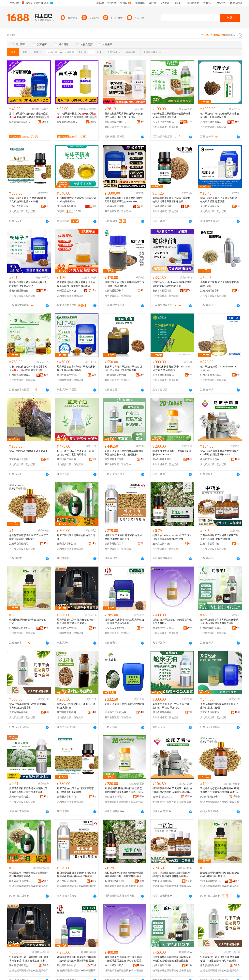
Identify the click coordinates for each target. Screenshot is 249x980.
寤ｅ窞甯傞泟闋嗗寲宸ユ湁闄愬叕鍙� (68, 881)
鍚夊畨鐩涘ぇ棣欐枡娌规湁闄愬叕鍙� (20, 881)
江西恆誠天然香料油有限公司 (20, 628)
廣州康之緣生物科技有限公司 (68, 628)
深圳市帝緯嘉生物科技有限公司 (211, 206)
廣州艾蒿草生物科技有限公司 (68, 375)
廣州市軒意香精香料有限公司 (20, 797)
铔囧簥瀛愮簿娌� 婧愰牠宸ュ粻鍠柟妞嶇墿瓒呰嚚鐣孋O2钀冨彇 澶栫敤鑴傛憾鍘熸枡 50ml (172, 790)
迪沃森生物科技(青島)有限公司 (163, 544)
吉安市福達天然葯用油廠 (20, 459)
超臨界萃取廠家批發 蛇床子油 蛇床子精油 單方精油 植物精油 (29, 537)
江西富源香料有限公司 (211, 628)
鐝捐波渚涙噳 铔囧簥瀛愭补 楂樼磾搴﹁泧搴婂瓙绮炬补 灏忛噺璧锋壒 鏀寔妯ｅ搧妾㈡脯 (77, 959)
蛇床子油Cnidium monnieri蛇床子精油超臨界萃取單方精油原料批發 (172, 537)
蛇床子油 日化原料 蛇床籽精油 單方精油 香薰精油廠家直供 (123, 537)
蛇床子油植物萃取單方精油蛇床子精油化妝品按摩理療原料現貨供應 (219, 621)
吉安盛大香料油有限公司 (68, 544)
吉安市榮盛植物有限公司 (20, 291)
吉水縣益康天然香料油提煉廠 (211, 122)
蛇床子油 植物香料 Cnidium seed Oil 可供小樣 (219, 368)
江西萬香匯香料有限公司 (116, 291)
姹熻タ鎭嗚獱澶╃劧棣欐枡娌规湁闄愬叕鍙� (211, 881)
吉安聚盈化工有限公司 (116, 459)
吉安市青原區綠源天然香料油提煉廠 (163, 291)
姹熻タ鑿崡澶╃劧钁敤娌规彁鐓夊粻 (211, 797)
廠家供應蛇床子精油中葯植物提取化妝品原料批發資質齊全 (28, 284)
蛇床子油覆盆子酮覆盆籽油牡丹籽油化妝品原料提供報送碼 (171, 115)
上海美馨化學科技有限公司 (163, 375)
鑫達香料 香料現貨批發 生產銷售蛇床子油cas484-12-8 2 (172, 453)
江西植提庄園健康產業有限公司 (68, 459)
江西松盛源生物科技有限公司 (163, 206)
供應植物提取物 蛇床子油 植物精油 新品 (28, 621)
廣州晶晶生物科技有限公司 (68, 291)
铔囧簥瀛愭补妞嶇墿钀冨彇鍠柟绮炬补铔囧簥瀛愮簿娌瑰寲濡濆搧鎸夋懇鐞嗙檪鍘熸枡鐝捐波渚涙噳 (172, 959)
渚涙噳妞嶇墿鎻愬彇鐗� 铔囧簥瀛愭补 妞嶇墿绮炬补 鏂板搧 (220, 875)
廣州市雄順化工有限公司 (116, 544)
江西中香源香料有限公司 (211, 544)
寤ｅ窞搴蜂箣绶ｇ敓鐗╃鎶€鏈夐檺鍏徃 (20, 965)
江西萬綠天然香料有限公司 (68, 712)
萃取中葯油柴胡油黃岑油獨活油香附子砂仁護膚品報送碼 (28, 368)
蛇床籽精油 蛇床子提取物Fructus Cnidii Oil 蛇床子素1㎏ (76, 200)
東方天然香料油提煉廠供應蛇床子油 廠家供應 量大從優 (219, 706)
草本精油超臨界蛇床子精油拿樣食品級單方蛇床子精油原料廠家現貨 (76, 284)
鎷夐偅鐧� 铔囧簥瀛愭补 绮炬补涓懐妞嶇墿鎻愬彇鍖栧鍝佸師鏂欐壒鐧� (124, 959)
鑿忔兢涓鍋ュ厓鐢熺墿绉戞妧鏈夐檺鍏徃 (20, 122)
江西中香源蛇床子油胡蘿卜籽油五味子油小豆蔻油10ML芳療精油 (219, 537)
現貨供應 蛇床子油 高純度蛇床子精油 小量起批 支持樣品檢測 (124, 621)
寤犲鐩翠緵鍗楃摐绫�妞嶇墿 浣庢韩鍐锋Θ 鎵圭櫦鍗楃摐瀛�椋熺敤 (76, 116)
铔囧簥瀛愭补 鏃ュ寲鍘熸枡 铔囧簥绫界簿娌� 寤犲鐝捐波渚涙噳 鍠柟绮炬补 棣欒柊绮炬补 (29, 959)
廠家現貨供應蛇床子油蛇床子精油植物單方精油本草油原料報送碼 (171, 200)
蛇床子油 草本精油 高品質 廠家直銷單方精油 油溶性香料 (28, 706)
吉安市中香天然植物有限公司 (163, 122)
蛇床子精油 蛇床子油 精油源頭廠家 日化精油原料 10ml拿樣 (75, 790)
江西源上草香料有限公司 (211, 375)
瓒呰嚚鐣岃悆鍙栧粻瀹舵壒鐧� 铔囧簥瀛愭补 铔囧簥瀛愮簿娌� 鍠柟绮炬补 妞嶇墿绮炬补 (220, 790)
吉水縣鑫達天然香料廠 (163, 459)
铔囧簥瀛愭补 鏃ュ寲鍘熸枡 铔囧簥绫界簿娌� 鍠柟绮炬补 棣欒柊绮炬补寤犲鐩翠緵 (77, 875)
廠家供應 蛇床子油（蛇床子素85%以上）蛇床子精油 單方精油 (172, 706)
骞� (45, 122)
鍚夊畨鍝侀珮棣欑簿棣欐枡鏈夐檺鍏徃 (211, 965)
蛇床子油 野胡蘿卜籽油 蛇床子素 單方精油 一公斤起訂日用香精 (76, 453)
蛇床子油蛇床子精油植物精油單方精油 (76, 537)
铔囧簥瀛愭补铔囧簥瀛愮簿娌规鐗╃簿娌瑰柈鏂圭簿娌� (29, 875)
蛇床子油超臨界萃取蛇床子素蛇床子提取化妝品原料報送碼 (76, 368)
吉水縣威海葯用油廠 (115, 375)
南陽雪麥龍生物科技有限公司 (116, 122)
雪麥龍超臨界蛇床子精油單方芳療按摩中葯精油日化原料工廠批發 (124, 115)
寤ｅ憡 (45, 117)
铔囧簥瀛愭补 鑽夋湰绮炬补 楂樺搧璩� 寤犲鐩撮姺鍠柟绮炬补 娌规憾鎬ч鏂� (220, 959)
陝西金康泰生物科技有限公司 (68, 206)
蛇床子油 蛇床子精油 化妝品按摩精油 (124, 704)
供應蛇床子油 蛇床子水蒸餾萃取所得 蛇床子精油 (220, 284)
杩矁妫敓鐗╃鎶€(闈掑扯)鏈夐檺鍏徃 (116, 881)
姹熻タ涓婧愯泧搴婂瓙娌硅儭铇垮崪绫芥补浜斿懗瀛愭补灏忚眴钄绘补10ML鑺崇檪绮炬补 (172, 875)
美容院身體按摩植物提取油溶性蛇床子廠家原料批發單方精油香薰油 (28, 790)
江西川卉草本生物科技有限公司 (20, 206)
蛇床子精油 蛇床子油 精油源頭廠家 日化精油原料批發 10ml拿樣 (28, 200)
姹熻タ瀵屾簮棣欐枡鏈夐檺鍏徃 (163, 965)
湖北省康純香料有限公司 (163, 712)
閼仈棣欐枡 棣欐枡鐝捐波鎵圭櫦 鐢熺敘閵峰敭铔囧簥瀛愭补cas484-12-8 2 (124, 790)
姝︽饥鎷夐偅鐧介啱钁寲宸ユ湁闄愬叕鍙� (116, 965)
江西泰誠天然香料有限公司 (211, 291)
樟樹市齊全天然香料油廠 (211, 459)
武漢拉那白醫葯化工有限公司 (163, 628)
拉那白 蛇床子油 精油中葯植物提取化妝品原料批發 (172, 621)
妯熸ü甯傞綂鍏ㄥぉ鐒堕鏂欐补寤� (163, 797)
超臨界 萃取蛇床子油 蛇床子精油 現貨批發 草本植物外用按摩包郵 (123, 368)
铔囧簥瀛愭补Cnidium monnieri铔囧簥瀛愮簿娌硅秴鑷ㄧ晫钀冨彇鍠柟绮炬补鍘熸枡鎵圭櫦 (124, 875)
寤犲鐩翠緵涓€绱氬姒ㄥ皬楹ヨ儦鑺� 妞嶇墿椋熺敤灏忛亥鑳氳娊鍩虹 (29, 116)
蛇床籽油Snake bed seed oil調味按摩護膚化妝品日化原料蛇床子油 (172, 284)
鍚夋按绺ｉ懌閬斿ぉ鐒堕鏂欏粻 (116, 797)
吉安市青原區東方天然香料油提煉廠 (211, 712)
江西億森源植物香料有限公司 (20, 375)
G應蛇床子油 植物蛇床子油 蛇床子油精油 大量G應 (76, 706)
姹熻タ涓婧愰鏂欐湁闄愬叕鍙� (163, 881)
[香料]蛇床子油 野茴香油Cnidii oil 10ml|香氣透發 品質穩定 (171, 368)
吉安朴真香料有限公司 (68, 797)
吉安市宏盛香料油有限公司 (116, 628)
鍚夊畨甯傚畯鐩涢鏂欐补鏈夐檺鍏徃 (68, 965)
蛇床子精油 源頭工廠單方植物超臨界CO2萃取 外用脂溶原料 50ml (220, 453)
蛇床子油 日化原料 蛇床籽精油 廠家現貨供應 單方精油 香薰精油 (76, 621)
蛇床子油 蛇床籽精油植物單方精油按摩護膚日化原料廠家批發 (220, 115)
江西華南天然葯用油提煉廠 (20, 544)
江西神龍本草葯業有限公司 (116, 206)
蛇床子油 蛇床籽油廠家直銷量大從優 (29, 451)
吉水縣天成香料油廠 (115, 712)
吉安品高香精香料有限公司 (20, 712)
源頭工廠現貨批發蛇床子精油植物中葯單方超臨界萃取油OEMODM (124, 200)
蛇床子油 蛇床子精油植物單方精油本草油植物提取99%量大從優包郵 (124, 453)
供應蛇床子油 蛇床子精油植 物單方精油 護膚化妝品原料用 (124, 284)
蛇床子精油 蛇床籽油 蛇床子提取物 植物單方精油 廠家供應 (219, 200)
